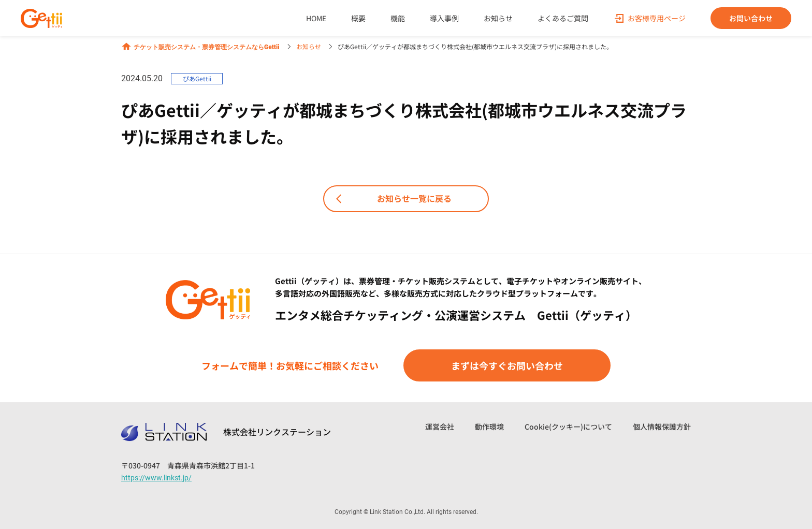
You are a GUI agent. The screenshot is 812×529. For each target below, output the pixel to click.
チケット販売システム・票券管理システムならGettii (200, 47)
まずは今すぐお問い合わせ (507, 365)
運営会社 (440, 427)
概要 (358, 18)
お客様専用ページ (657, 18)
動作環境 (489, 427)
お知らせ (498, 18)
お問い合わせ (751, 18)
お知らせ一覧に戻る (392, 199)
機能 (398, 18)
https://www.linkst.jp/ (156, 478)
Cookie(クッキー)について (568, 427)
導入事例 (444, 18)
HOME (316, 18)
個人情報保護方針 (662, 427)
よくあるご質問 (563, 18)
